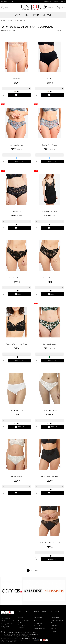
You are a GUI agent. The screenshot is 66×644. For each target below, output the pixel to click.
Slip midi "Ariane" (16, 477)
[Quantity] (5, 95)
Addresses (54, 628)
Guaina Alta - (17, 79)
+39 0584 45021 (6, 618)
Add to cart (20, 95)
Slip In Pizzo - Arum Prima (16, 278)
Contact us (4, 1)
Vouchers (54, 631)
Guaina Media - (49, 79)
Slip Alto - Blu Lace (16, 211)
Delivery (20, 618)
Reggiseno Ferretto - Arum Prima (16, 344)
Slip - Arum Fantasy (17, 145)
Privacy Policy (26, 639)
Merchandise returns (57, 620)
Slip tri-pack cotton (16, 410)
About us (37, 620)
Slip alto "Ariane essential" (49, 477)
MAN (27, 15)
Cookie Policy (38, 626)
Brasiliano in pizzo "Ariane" (50, 410)
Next (38, 570)
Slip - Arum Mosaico (49, 344)
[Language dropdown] (56, 1)
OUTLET (36, 15)
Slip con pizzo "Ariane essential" (50, 543)
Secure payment (23, 625)
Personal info (55, 617)
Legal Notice (38, 618)
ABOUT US (47, 15)
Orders (53, 623)
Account (55, 611)
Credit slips (54, 626)
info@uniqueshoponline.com (10, 621)
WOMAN (18, 15)
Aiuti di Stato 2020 (40, 629)
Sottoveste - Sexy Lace (49, 211)
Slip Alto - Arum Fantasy (49, 145)
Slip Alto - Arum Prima (50, 278)
